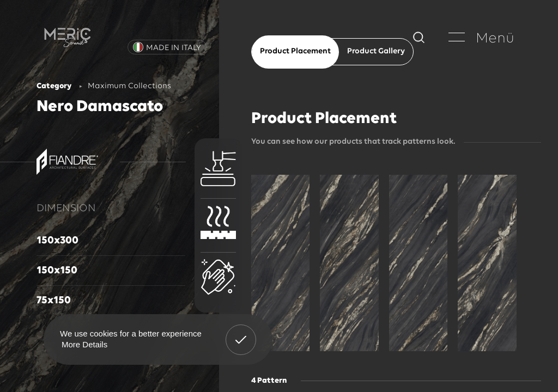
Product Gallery (376, 51)
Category (54, 86)
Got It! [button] (241, 332)
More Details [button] (84, 344)
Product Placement (295, 51)
